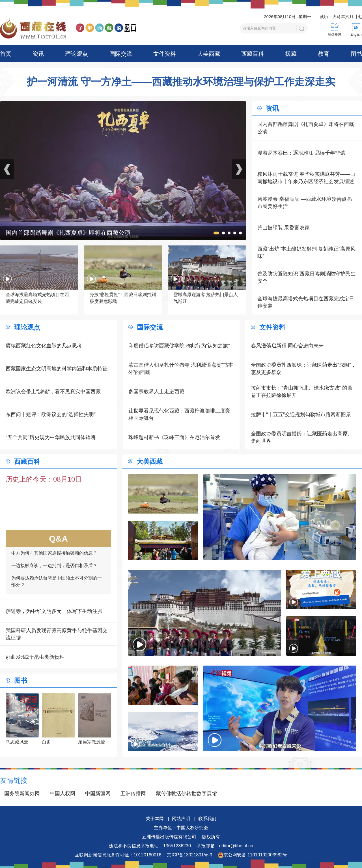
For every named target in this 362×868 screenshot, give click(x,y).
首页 (6, 54)
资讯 (38, 54)
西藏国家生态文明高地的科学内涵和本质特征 (57, 369)
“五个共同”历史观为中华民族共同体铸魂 (51, 437)
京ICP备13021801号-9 (189, 855)
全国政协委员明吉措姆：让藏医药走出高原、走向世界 (302, 437)
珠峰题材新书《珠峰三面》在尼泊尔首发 (174, 437)
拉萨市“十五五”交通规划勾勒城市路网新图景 (301, 414)
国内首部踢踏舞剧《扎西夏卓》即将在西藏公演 (306, 128)
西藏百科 (253, 54)
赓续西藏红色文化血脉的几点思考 (44, 346)
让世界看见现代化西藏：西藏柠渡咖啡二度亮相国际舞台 (179, 414)
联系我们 (207, 819)
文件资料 (165, 54)
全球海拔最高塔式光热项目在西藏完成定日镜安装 (306, 302)
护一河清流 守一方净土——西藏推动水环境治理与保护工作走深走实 (181, 82)
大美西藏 (209, 54)
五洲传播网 (133, 794)
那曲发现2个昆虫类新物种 (35, 657)
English (356, 35)
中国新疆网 (98, 794)
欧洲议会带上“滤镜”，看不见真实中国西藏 (53, 392)
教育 (324, 54)
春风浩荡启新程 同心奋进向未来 (287, 346)
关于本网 (155, 819)
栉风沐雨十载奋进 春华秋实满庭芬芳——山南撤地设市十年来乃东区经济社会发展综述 (306, 178)
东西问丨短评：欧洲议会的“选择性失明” (51, 414)
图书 (356, 54)
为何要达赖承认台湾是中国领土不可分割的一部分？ (57, 586)
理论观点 (77, 54)
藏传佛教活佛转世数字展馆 (186, 794)
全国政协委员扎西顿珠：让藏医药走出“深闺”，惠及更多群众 (303, 369)
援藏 (291, 54)
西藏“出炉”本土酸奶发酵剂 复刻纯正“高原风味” (306, 253)
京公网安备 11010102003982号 (252, 855)
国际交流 (121, 54)
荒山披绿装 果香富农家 (284, 228)
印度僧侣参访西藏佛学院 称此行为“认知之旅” (179, 346)
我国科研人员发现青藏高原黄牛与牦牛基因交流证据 (57, 634)
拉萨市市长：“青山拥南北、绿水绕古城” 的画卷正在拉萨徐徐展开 (302, 392)
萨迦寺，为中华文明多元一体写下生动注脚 (54, 611)
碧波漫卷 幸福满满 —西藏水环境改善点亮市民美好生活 (305, 203)
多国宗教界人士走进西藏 (156, 392)
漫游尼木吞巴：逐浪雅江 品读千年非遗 (301, 153)
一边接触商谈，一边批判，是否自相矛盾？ (54, 571)
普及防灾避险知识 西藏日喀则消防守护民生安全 (306, 277)
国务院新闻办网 (22, 794)
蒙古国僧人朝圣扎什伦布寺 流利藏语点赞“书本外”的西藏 (181, 369)
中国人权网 (63, 794)
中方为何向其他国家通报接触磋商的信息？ (54, 558)
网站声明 (181, 819)
